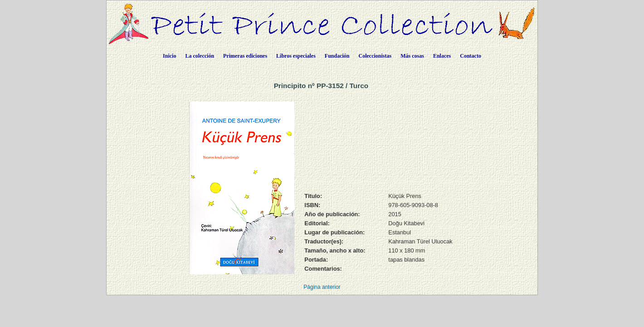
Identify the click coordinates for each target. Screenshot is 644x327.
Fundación (337, 56)
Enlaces (442, 56)
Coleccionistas (375, 56)
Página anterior (322, 287)
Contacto (471, 56)
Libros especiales (296, 56)
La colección (200, 56)
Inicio (169, 56)
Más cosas (412, 56)
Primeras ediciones (245, 56)
